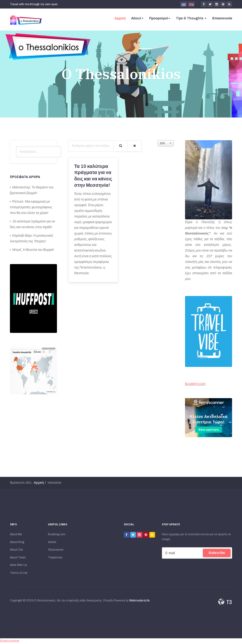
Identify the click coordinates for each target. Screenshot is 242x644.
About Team (18, 557)
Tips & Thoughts (191, 18)
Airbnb (52, 542)
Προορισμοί (160, 18)
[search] (39, 152)
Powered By (225, 602)
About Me (16, 534)
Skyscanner (56, 550)
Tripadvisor (55, 557)
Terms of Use (19, 573)
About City (16, 550)
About (137, 18)
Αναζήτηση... (16, 146)
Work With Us (18, 565)
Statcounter (10, 641)
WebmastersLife (139, 600)
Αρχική (120, 18)
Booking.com (195, 384)
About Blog (17, 542)
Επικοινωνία (222, 18)
